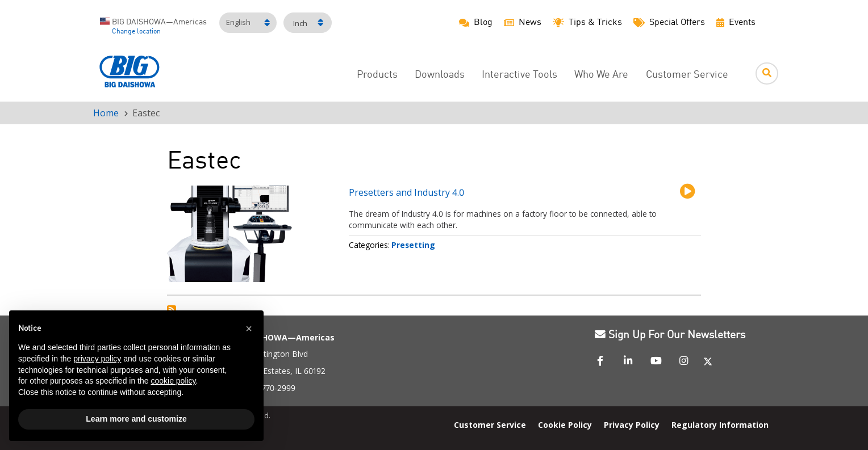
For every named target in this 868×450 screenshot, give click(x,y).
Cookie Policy (565, 425)
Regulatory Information (720, 425)
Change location (136, 32)
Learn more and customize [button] (136, 419)
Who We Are (601, 75)
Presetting (413, 245)
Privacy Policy (632, 425)
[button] (249, 329)
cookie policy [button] (173, 381)
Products (377, 75)
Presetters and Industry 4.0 (406, 192)
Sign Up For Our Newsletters (670, 335)
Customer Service (687, 75)
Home (106, 113)
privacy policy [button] (97, 359)
